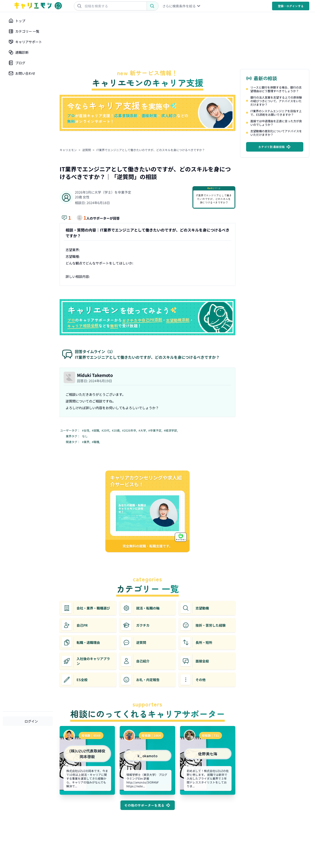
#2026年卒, (130, 430)
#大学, (143, 430)
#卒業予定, (156, 430)
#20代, (106, 430)
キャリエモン (68, 150)
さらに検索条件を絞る (182, 6)
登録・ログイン (291, 6)
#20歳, (116, 430)
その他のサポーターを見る (148, 805)
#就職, (96, 430)
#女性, (86, 430)
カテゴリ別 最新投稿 (275, 147)
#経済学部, (171, 430)
